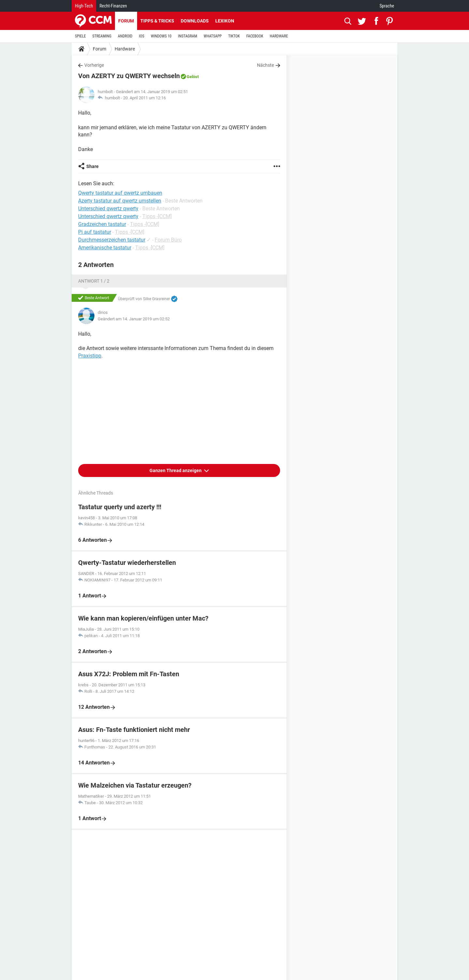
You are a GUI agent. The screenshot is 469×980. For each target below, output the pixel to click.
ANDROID (125, 36)
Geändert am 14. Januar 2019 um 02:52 (134, 319)
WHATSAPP (213, 36)
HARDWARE (279, 36)
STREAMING (102, 36)
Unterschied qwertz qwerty (108, 216)
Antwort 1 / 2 (94, 281)
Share (92, 166)
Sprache (387, 6)
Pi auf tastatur (95, 232)
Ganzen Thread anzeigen (176, 470)
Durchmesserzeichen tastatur (112, 240)
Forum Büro (168, 240)
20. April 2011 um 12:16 (144, 98)
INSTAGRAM (188, 36)
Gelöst (193, 77)
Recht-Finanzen (113, 6)
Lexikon (225, 21)
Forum (126, 21)
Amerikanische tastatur (105, 248)
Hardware (125, 49)
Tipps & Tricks (157, 21)
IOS (141, 36)
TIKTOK (234, 36)
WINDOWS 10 (161, 36)
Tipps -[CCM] (157, 216)
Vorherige (94, 65)
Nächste (265, 65)
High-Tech (84, 6)
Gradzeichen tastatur (102, 224)
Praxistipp (90, 356)
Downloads (195, 21)
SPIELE (80, 36)
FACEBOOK (255, 36)
